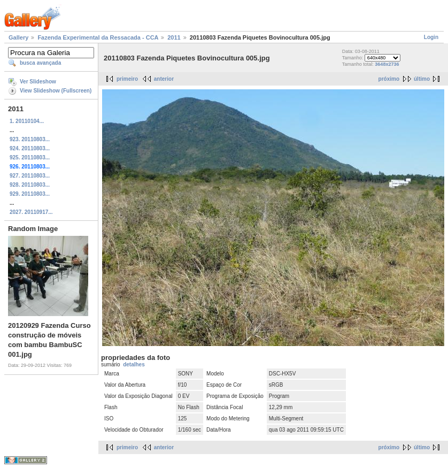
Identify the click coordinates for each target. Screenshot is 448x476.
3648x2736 (387, 64)
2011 (174, 37)
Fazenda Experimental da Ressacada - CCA (98, 37)
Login (431, 37)
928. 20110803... (30, 185)
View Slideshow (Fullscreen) (56, 91)
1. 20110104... (27, 121)
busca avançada (40, 63)
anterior (164, 79)
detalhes (134, 364)
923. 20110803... (30, 139)
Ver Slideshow (38, 82)
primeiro (127, 79)
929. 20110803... (30, 194)
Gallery (18, 37)
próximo (389, 79)
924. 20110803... (30, 148)
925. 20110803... (30, 158)
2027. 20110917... (31, 212)
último (422, 79)
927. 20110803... (30, 176)
